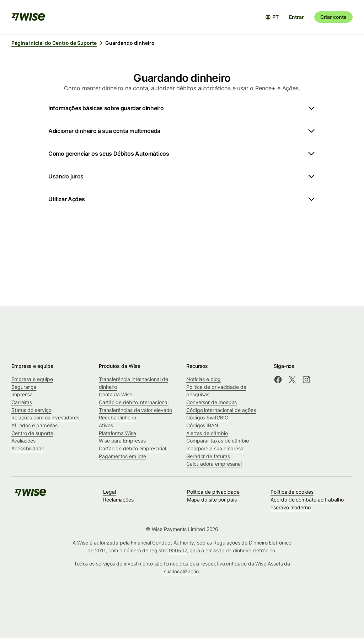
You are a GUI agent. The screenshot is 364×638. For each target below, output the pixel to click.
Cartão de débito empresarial (132, 448)
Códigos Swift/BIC (207, 417)
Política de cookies (292, 492)
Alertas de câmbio (207, 433)
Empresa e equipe (32, 379)
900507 (178, 550)
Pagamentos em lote (122, 456)
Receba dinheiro (117, 417)
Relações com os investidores (45, 417)
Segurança (24, 387)
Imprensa (22, 394)
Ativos (106, 425)
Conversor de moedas (212, 402)
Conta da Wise (116, 394)
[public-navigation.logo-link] (30, 495)
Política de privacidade (213, 492)
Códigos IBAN (202, 425)
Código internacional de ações (221, 410)
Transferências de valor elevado (135, 410)
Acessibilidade (28, 448)
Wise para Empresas (122, 441)
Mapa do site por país (212, 500)
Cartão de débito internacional (133, 402)
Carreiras (22, 402)
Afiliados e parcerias (34, 425)
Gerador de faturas (208, 456)
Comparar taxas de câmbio (218, 441)
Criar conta (333, 17)
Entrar (296, 17)
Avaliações (23, 441)
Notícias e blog (204, 379)
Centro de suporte (32, 433)
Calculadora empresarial (214, 464)
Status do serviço (31, 410)
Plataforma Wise (117, 433)
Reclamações (118, 500)
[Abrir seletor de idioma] (272, 17)
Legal (109, 492)
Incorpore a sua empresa (215, 448)
